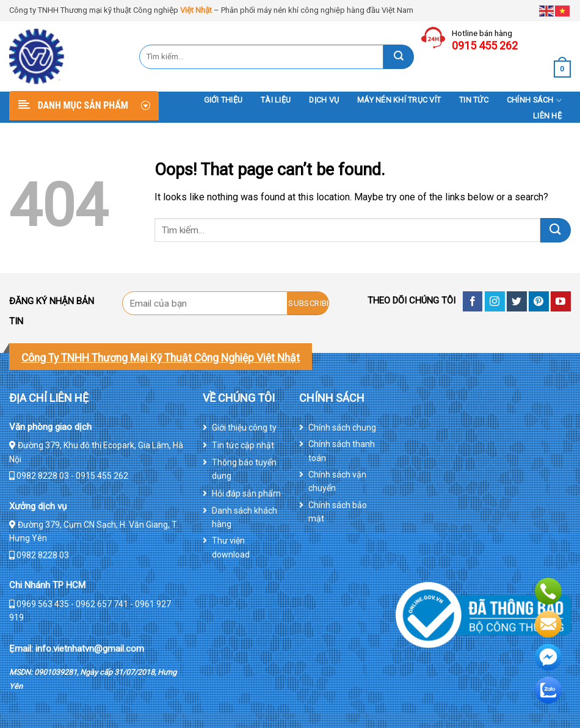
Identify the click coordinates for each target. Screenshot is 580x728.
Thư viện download (231, 547)
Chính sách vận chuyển (337, 481)
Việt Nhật (196, 10)
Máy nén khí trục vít (399, 100)
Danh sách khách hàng (245, 517)
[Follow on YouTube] (561, 301)
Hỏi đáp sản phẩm (246, 493)
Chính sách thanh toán (342, 451)
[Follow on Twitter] (517, 301)
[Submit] (399, 57)
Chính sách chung (342, 428)
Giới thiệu (223, 100)
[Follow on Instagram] (495, 301)
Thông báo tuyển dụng (244, 469)
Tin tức (474, 100)
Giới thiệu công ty (244, 428)
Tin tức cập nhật (243, 445)
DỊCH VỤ (324, 100)
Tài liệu (276, 100)
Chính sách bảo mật (338, 512)
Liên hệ (547, 116)
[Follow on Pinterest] (539, 301)
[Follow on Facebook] (473, 301)
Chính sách (534, 100)
